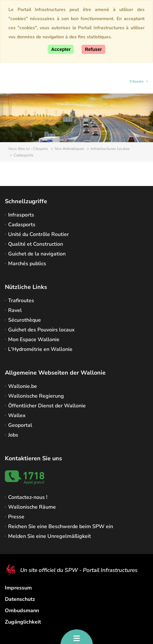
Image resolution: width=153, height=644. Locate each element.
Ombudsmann (22, 611)
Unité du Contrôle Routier (38, 234)
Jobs (13, 435)
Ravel (15, 310)
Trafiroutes (21, 301)
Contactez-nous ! (28, 497)
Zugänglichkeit (23, 622)
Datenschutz (20, 599)
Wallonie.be (23, 386)
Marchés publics (27, 264)
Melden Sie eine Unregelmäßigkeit (50, 536)
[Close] (93, 49)
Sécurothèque (25, 320)
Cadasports (22, 225)
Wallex (17, 415)
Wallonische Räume (32, 507)
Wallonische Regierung (36, 396)
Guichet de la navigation (37, 254)
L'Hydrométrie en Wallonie (40, 349)
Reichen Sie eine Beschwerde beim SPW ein (61, 526)
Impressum (18, 588)
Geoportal (20, 425)
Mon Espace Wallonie (34, 340)
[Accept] (61, 49)
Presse (16, 517)
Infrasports (21, 215)
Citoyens (137, 82)
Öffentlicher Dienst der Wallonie (47, 406)
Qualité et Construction (36, 244)
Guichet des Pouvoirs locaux (41, 330)
